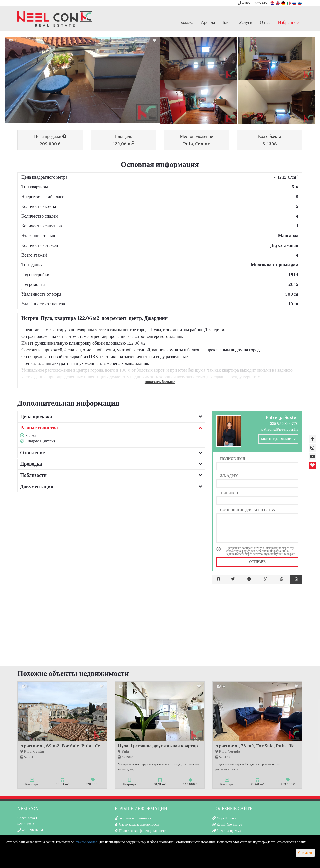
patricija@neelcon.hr (280, 429)
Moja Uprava (227, 818)
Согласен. (305, 853)
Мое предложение (278, 439)
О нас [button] (265, 22)
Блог (227, 22)
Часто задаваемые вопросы (139, 825)
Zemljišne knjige (229, 825)
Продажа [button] (185, 22)
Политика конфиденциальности (143, 831)
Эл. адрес (229, 476)
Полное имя (233, 459)
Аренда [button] (208, 22)
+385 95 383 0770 (283, 424)
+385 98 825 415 (252, 3)
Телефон (229, 493)
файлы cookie (87, 842)
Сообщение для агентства (248, 510)
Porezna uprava (229, 831)
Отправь (258, 562)
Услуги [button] (246, 22)
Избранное (288, 22)
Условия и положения (135, 818)
